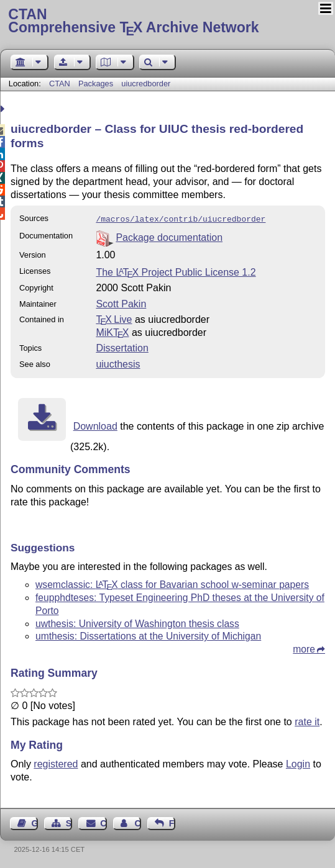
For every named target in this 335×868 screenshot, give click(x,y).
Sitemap (69, 822)
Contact (103, 822)
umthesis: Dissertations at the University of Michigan (148, 635)
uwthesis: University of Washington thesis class (137, 622)
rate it (307, 721)
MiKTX (112, 331)
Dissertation (122, 347)
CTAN (60, 84)
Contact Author (137, 822)
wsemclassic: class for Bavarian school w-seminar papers (172, 583)
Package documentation (169, 236)
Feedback (172, 822)
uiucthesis (118, 363)
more (304, 648)
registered (56, 763)
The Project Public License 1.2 (176, 271)
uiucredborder (146, 84)
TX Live (114, 318)
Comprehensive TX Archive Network (167, 22)
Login (298, 763)
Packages (97, 84)
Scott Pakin (121, 303)
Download (95, 425)
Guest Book (35, 822)
